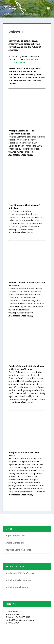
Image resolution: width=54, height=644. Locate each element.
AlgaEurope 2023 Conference (20, 573)
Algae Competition (15, 536)
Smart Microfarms (15, 543)
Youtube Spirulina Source (18, 550)
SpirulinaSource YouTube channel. (23, 61)
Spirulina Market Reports (18, 580)
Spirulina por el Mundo (17, 587)
